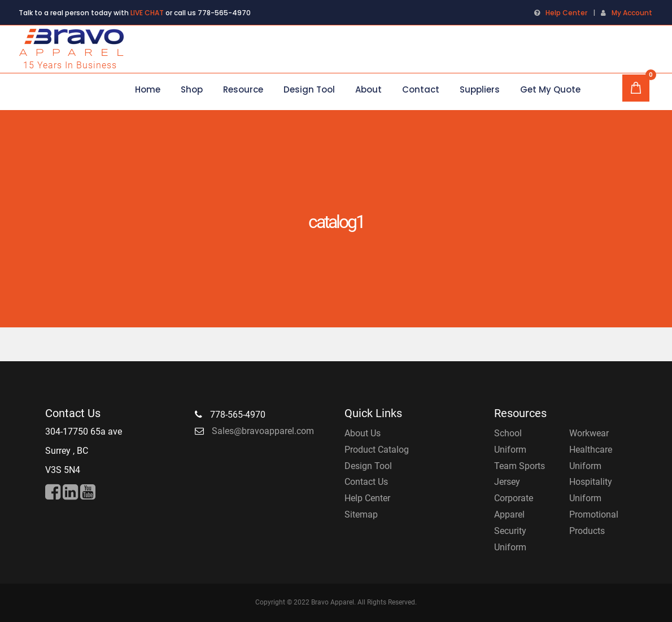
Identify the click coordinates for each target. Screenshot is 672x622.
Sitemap (361, 514)
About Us (363, 433)
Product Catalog (377, 450)
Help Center (566, 13)
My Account (632, 13)
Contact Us (366, 482)
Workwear (589, 433)
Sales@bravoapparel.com (263, 431)
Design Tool (368, 466)
